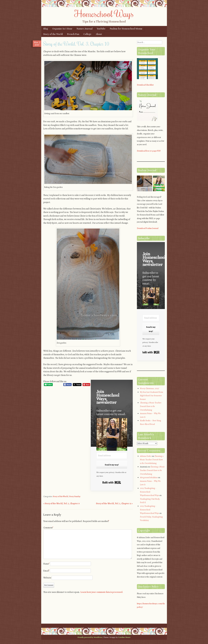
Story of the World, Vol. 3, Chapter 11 (114, 504)
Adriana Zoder (146, 456)
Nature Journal (85, 29)
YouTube (101, 29)
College (87, 34)
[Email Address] (112, 456)
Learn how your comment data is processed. (102, 592)
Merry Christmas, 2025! (150, 388)
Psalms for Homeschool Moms (126, 29)
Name (46, 564)
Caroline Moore (124, 637)
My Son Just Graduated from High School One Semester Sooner (151, 396)
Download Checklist (145, 85)
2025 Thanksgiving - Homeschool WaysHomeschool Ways (149, 492)
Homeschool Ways (104, 14)
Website (47, 578)
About (99, 34)
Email (46, 571)
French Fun (73, 34)
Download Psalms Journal (148, 228)
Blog (46, 29)
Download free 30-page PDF (149, 151)
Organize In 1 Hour (62, 29)
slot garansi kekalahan (149, 477)
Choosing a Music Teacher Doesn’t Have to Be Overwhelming (151, 406)
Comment (48, 528)
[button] (112, 435)
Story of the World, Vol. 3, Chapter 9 (61, 504)
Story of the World (53, 34)
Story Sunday (75, 496)
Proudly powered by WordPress (90, 637)
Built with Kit (112, 482)
